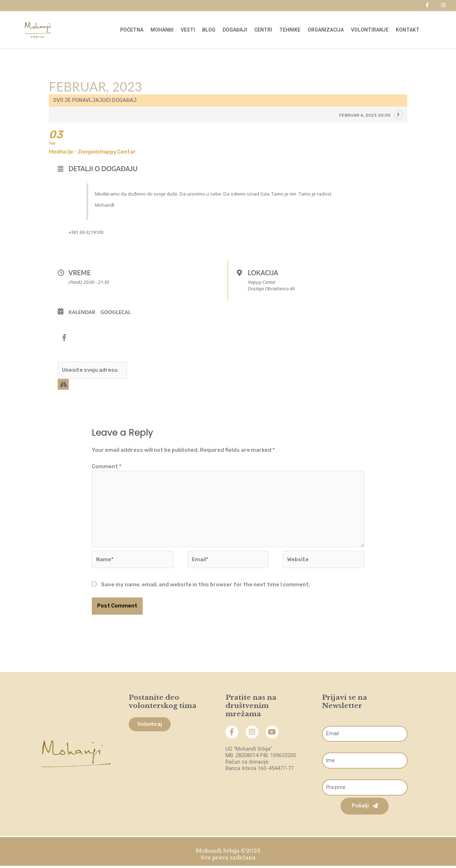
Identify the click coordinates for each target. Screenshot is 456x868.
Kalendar (82, 313)
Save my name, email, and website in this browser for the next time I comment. (206, 587)
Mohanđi (162, 30)
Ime (322, 750)
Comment (107, 468)
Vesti (188, 30)
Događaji (235, 30)
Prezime (322, 777)
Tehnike (290, 30)
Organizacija (326, 30)
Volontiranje (370, 30)
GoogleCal (116, 313)
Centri (263, 30)
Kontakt (408, 30)
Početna (132, 30)
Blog (209, 30)
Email (322, 724)
